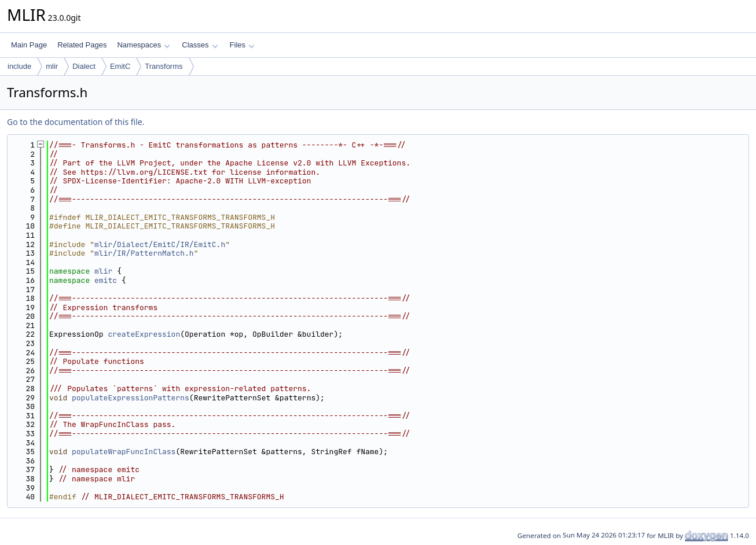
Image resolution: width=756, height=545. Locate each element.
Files (242, 45)
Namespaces (143, 45)
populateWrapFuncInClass (124, 452)
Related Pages (82, 45)
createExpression (144, 334)
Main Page (29, 45)
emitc (106, 280)
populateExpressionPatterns (131, 398)
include (19, 66)
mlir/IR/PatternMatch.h (144, 253)
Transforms (164, 66)
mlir (52, 66)
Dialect (84, 66)
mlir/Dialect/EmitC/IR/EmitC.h (160, 244)
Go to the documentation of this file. (76, 122)
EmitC (120, 66)
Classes (200, 45)
